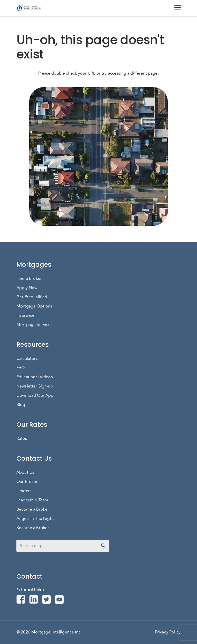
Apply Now (27, 288)
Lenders (24, 491)
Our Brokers (28, 482)
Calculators (27, 359)
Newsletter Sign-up (35, 386)
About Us (25, 472)
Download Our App (35, 395)
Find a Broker (29, 279)
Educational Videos (35, 377)
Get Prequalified (32, 297)
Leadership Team (32, 500)
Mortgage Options (34, 306)
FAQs (22, 368)
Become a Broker (33, 509)
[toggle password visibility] (103, 546)
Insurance (25, 315)
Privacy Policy (168, 632)
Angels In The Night (35, 519)
